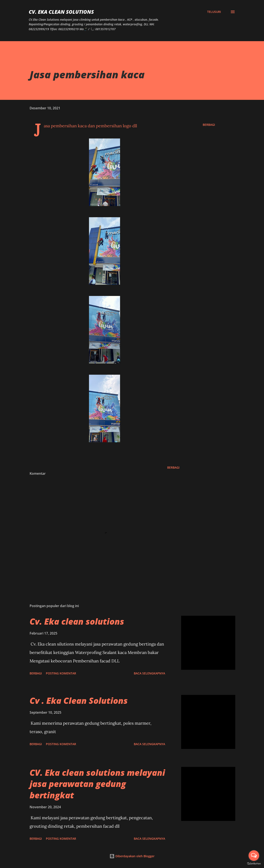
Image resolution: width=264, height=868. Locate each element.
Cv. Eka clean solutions (77, 621)
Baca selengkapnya (149, 673)
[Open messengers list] (254, 856)
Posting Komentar (61, 673)
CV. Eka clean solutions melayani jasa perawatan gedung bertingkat (97, 784)
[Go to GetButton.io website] (254, 864)
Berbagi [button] (209, 125)
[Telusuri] (214, 12)
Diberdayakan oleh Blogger (132, 856)
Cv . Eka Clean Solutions (79, 701)
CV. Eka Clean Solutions (61, 12)
